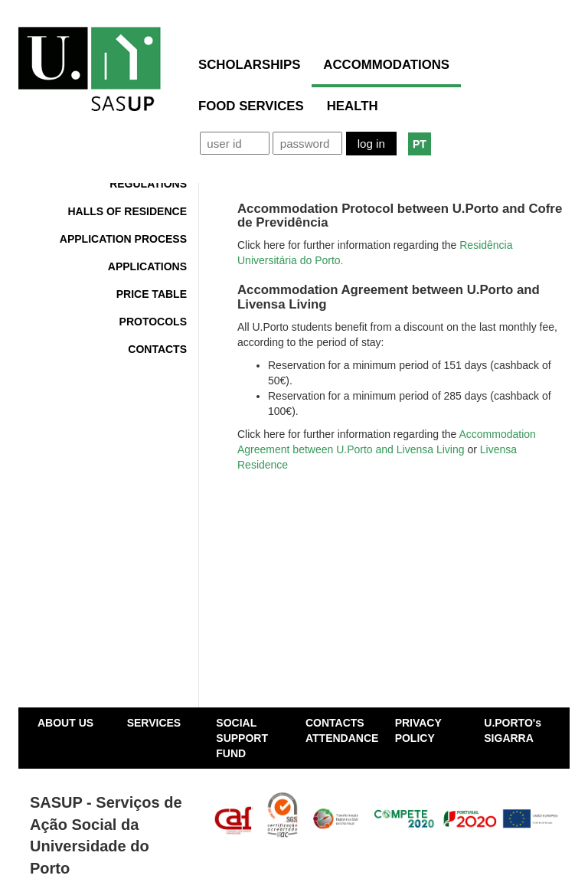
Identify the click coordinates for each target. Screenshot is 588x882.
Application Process (123, 239)
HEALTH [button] (353, 106)
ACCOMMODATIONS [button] (386, 65)
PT (420, 144)
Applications (147, 266)
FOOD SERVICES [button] (251, 106)
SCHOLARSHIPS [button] (249, 65)
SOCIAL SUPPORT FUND (242, 738)
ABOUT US (65, 723)
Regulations (148, 184)
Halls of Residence (127, 211)
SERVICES (154, 723)
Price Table (152, 294)
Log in (371, 144)
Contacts (157, 349)
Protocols (153, 322)
